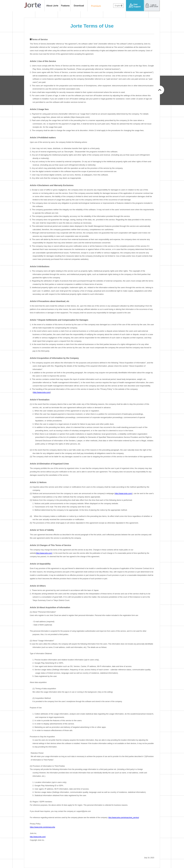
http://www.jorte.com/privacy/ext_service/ (124, 818)
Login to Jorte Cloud (152, 6)
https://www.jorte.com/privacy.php (42, 827)
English (118, 6)
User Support (135, 6)
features (65, 6)
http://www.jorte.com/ (42, 392)
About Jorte (52, 6)
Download (79, 6)
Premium (95, 6)
